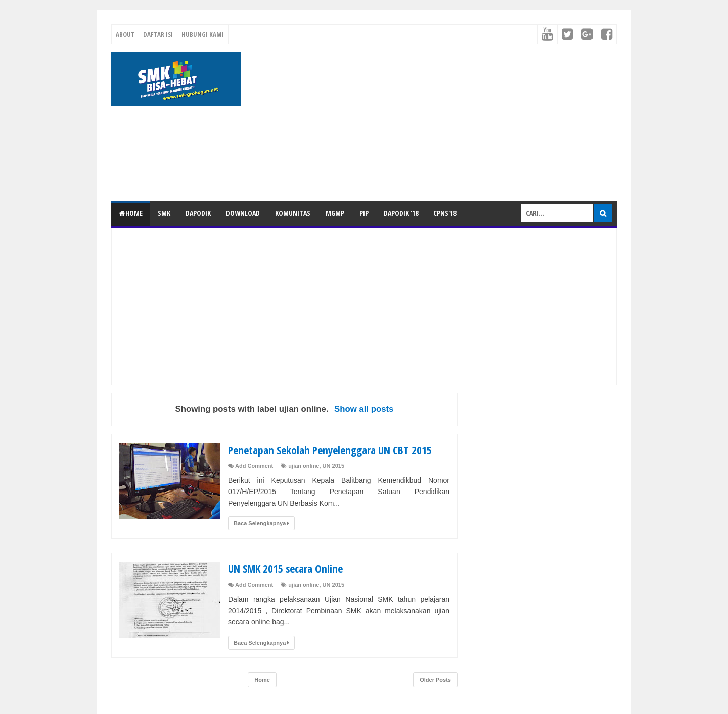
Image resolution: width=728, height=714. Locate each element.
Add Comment (254, 466)
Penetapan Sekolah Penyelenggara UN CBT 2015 (334, 450)
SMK (164, 213)
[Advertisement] (433, 123)
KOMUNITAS (293, 213)
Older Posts (435, 680)
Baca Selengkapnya (261, 523)
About (125, 34)
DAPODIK (198, 213)
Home (131, 213)
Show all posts (364, 409)
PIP (364, 213)
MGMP (335, 213)
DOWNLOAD (243, 213)
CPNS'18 (445, 213)
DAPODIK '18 (401, 213)
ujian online (304, 466)
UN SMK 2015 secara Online (288, 568)
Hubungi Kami (203, 34)
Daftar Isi (158, 34)
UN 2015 (333, 466)
